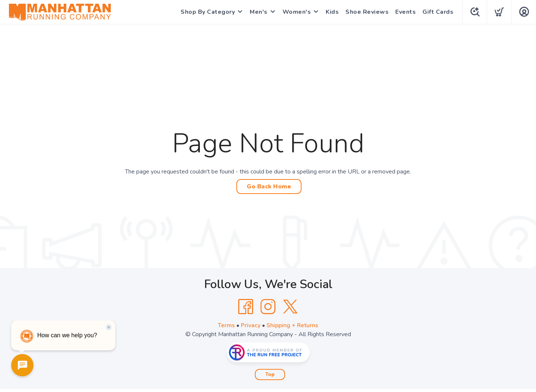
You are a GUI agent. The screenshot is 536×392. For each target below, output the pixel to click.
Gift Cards (437, 12)
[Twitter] (290, 307)
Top (270, 375)
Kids (331, 12)
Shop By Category (207, 12)
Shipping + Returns (293, 325)
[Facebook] (246, 307)
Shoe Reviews (366, 12)
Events (404, 12)
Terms (226, 325)
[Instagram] (268, 307)
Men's (258, 12)
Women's (296, 12)
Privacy (251, 325)
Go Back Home (269, 187)
